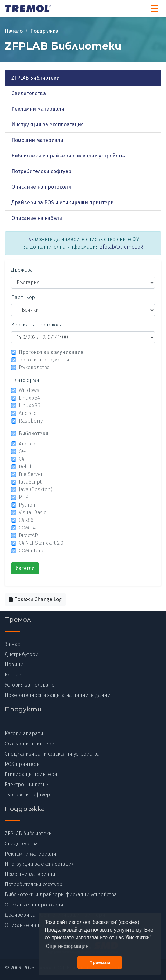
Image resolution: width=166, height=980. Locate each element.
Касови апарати (24, 734)
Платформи (25, 380)
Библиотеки (34, 434)
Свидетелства (29, 93)
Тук (30, 239)
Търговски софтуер (27, 795)
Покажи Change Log (35, 599)
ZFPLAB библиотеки (28, 833)
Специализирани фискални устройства (52, 754)
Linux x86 (29, 406)
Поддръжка (44, 31)
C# (22, 459)
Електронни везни (27, 784)
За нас (12, 644)
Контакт (14, 675)
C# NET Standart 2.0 (41, 543)
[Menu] (155, 9)
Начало (14, 31)
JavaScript (30, 482)
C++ (22, 451)
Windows (29, 390)
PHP (24, 497)
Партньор (23, 297)
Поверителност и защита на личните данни (58, 695)
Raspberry (31, 421)
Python (27, 505)
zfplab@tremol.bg (121, 247)
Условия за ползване (30, 685)
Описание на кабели (37, 218)
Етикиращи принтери (31, 774)
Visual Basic (32, 512)
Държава (22, 270)
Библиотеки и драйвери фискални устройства (69, 156)
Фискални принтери (30, 744)
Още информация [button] (67, 946)
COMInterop (33, 551)
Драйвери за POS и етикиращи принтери (63, 203)
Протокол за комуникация (51, 352)
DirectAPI (29, 535)
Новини (14, 665)
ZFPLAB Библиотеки (36, 78)
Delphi (26, 467)
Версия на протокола (37, 325)
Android (28, 413)
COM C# (27, 528)
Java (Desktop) (36, 490)
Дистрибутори (22, 654)
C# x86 (26, 520)
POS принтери (22, 764)
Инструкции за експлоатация (48, 125)
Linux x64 (29, 398)
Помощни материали (37, 140)
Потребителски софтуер (41, 171)
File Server (31, 474)
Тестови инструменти (44, 360)
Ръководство (34, 367)
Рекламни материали (38, 109)
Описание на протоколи (41, 187)
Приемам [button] (100, 962)
